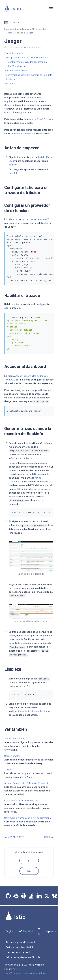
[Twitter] (47, 896)
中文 (39, 931)
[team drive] (16, 896)
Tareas (25, 29)
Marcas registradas (17, 952)
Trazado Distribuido (14, 33)
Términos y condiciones (19, 942)
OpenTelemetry (12, 756)
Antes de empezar (14, 53)
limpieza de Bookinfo (39, 711)
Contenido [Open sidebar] (12, 22)
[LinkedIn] (39, 896)
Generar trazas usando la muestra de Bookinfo (29, 75)
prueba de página (33, 47)
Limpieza (10, 79)
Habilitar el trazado (18, 66)
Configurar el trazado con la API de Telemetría (28, 818)
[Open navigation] (51, 7)
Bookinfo (41, 119)
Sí (29, 860)
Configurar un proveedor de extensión (27, 62)
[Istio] (24, 8)
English (10, 931)
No (29, 871)
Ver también (11, 83)
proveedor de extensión (38, 219)
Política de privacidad (18, 947)
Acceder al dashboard (16, 70)
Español (26, 931)
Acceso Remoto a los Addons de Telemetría (27, 783)
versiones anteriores (36, 973)
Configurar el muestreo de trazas (21, 800)
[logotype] (15, 919)
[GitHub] (8, 896)
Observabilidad (39, 29)
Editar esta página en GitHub (23, 957)
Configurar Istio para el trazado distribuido (27, 57)
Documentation (12, 29)
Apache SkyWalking (14, 738)
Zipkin (8, 769)
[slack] (24, 896)
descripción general (24, 133)
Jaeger (8, 105)
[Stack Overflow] (31, 896)
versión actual (13, 973)
